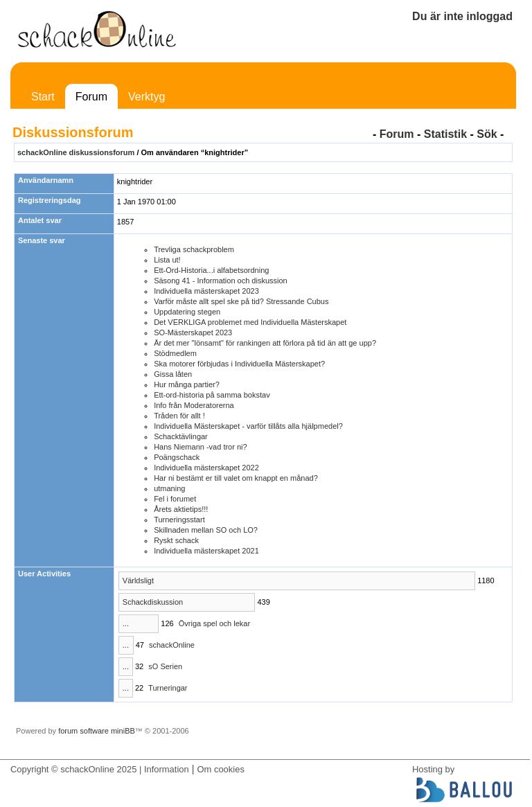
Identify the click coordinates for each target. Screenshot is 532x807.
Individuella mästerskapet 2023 (206, 291)
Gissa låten (173, 374)
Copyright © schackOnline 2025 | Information (100, 769)
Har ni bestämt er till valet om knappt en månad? (236, 478)
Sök (487, 134)
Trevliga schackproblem (194, 249)
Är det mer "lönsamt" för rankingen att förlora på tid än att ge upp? (265, 343)
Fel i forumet (175, 499)
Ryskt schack (176, 540)
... (126, 623)
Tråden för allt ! (179, 416)
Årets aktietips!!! (181, 509)
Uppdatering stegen (187, 312)
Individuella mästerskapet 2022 (206, 468)
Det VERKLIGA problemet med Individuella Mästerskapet (250, 322)
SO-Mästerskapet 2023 (193, 332)
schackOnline (172, 645)
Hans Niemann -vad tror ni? (201, 447)
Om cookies (220, 769)
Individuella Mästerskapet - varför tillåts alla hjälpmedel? (248, 426)
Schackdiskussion (153, 602)
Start (43, 97)
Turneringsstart (179, 520)
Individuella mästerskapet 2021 (206, 551)
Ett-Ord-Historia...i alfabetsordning (211, 270)
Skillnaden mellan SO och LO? (206, 530)
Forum (91, 97)
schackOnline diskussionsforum (76, 152)
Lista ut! (167, 260)
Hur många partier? (187, 384)
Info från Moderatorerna (194, 405)
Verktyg (147, 97)
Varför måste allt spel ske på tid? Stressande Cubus (241, 301)
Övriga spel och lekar (214, 623)
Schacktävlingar (181, 436)
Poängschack (177, 457)
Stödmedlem (175, 353)
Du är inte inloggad (462, 16)
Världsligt (138, 580)
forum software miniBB (97, 731)
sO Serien (165, 666)
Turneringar (168, 688)
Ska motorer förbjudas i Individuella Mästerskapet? (239, 364)
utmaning (169, 488)
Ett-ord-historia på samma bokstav (212, 395)
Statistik (445, 134)
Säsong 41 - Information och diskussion (221, 281)
